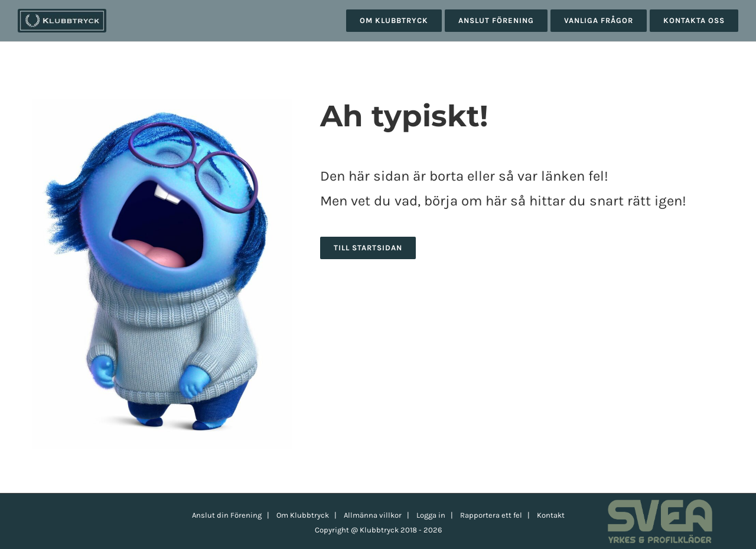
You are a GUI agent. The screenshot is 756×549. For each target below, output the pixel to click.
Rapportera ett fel (491, 515)
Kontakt (551, 515)
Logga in (431, 515)
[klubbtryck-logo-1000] (62, 13)
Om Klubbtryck (303, 515)
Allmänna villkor (373, 515)
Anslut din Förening (227, 515)
